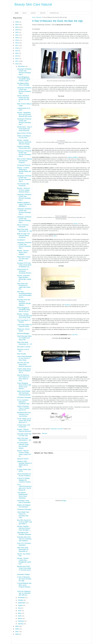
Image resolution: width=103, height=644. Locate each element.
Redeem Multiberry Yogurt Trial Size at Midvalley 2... (24, 204)
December (22, 66)
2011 (17, 61)
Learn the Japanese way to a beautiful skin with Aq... (24, 593)
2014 (17, 53)
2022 (17, 32)
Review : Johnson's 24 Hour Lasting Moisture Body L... (24, 190)
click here (75, 335)
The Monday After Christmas (23, 185)
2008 (17, 629)
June (20, 611)
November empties (24, 574)
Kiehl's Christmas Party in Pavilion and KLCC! (23, 408)
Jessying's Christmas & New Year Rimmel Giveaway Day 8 (24, 90)
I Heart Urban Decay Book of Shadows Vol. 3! (24, 371)
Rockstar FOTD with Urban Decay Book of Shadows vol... (24, 265)
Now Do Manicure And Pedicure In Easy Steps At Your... (23, 378)
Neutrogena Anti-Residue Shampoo (24, 533)
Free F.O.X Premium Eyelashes (24, 544)
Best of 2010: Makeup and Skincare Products (25, 161)
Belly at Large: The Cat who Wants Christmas (24, 235)
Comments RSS (54, 13)
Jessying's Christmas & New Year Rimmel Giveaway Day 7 (24, 122)
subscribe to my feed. (57, 429)
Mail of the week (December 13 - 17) (24, 343)
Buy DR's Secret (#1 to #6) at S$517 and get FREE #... (25, 522)
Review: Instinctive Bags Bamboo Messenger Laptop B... (24, 278)
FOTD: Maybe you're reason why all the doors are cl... (24, 421)
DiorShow (67, 305)
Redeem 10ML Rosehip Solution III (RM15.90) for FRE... (24, 464)
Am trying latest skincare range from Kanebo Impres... (23, 445)
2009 (17, 626)
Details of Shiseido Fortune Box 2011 (24, 147)
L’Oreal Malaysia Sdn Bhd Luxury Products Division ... (24, 586)
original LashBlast (73, 157)
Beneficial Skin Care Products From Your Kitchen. (24, 414)
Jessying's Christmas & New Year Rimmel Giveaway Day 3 (24, 211)
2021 (17, 35)
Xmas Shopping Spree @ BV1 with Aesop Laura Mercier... (24, 386)
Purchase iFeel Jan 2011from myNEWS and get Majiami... (24, 302)
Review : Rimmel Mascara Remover (24, 430)
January (21, 624)
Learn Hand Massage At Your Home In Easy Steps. (24, 358)
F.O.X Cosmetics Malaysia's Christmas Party (23, 402)
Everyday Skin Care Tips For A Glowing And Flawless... (24, 539)
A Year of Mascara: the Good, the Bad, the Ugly (57, 21)
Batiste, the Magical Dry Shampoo (24, 506)
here (55, 236)
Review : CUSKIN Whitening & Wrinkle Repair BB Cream (24, 170)
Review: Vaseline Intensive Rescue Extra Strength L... (24, 528)
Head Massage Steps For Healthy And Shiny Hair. (24, 338)
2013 (17, 56)
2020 (17, 38)
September (22, 603)
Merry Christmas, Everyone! (23, 226)
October (21, 600)
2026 (17, 22)
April (20, 616)
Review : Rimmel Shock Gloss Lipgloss (23, 252)
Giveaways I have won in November (24, 501)
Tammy (75, 224)
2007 (17, 631)
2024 (17, 27)
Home (17, 13)
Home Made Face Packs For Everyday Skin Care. (23, 515)
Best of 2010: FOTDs (24, 133)
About (25, 13)
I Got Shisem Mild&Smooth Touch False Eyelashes (22, 495)
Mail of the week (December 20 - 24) (24, 230)
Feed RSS (43, 13)
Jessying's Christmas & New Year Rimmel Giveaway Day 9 (24, 72)
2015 (17, 51)
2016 (17, 48)
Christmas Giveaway (24, 397)
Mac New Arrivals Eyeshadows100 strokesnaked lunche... (24, 294)
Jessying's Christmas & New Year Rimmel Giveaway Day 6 (24, 154)
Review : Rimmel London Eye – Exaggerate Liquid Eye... (24, 561)
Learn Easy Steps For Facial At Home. (24, 325)
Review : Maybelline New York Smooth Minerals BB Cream (24, 114)
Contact (33, 13)
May (20, 613)
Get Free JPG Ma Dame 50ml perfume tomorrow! (24, 364)
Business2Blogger (23, 333)
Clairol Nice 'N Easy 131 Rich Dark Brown (24, 259)
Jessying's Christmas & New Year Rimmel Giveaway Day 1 (24, 245)
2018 (17, 43)
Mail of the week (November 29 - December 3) (23, 549)
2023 (17, 30)
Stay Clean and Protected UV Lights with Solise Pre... (24, 286)
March (20, 618)
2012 (17, 58)
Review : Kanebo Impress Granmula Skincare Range (24, 142)
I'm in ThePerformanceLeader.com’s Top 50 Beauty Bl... (24, 487)
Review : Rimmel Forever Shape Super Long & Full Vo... (24, 453)
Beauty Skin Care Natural (33, 4)
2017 (17, 45)
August (21, 605)
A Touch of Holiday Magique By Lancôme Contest (24, 480)
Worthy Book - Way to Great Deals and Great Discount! (24, 129)
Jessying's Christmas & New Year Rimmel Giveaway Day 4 (24, 197)
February (21, 621)
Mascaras (39, 17)
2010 (17, 64)
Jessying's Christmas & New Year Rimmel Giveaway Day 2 (24, 219)
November (22, 597)
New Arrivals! (22, 354)
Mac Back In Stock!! (24, 347)
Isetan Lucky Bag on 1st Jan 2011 (24, 137)
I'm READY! (21, 240)
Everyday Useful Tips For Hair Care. (24, 435)
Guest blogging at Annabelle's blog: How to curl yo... (24, 309)
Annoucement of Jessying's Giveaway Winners (24, 271)
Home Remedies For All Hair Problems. (24, 475)
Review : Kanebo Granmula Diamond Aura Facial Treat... (24, 316)
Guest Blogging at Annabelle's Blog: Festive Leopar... (24, 79)
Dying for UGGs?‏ (23, 459)
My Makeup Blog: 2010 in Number (23, 84)
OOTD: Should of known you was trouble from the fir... (23, 98)
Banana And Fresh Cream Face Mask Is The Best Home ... (24, 569)
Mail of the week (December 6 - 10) (24, 439)
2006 (17, 634)
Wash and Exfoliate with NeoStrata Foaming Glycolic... (24, 393)
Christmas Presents (24, 165)
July (20, 608)
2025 (17, 24)
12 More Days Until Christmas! (24, 426)
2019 (17, 40)
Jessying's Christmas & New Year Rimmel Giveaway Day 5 (24, 178)
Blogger (64, 501)
